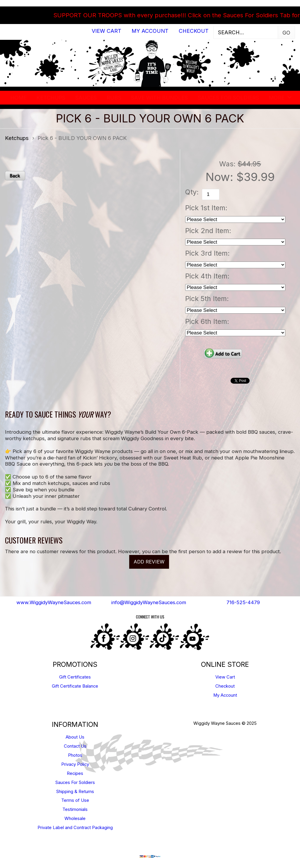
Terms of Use (75, 800)
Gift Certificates (75, 677)
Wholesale (75, 819)
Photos (75, 755)
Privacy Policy (75, 764)
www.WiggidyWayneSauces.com (54, 602)
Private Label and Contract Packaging (75, 828)
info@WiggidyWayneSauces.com (149, 602)
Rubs (114, 98)
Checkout (194, 31)
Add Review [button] (149, 562)
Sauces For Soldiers (228, 98)
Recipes (75, 773)
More (277, 98)
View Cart (106, 31)
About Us (75, 737)
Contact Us (75, 746)
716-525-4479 (243, 602)
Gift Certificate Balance (75, 686)
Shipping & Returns (75, 792)
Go (286, 33)
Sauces (86, 98)
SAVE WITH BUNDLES (159, 98)
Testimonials (75, 809)
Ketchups (51, 98)
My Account (150, 31)
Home (18, 98)
